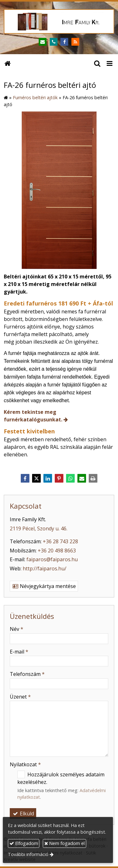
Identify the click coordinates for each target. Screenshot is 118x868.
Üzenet (20, 697)
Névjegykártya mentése (44, 586)
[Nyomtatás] (93, 478)
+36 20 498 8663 (57, 551)
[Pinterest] (59, 478)
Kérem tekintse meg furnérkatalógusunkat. (33, 416)
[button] (110, 63)
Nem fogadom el (65, 843)
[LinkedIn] (48, 478)
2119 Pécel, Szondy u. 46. (39, 528)
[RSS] (75, 42)
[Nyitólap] (59, 21)
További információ (28, 854)
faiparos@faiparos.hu (52, 559)
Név (17, 629)
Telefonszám (27, 674)
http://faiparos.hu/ (45, 568)
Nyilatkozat (25, 764)
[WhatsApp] (70, 478)
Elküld (23, 814)
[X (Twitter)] (37, 478)
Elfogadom (24, 843)
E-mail (19, 652)
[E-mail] (43, 42)
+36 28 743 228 (60, 541)
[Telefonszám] (54, 42)
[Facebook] (65, 42)
